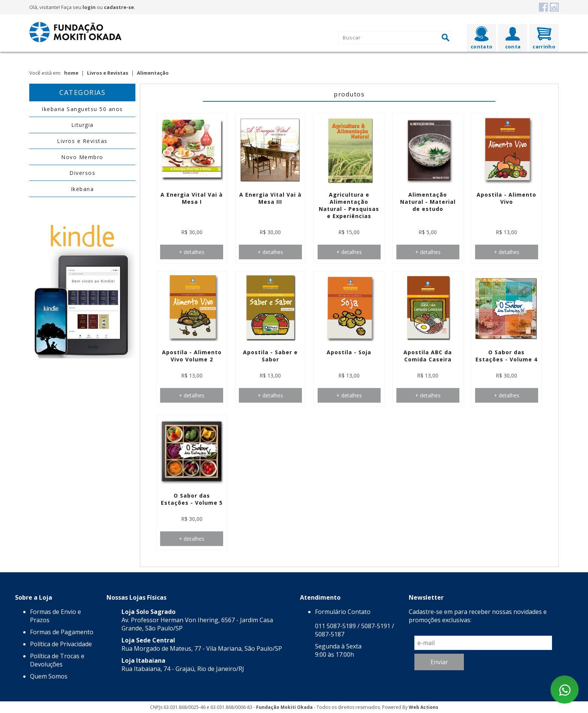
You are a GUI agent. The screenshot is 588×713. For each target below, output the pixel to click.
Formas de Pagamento (62, 632)
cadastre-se (119, 7)
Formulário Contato (343, 612)
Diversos (82, 173)
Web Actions (424, 707)
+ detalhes (192, 252)
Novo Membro (82, 157)
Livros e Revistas (108, 73)
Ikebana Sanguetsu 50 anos (82, 109)
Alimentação (153, 73)
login (89, 7)
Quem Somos (49, 676)
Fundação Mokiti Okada (284, 707)
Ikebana (82, 189)
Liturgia (82, 125)
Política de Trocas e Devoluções (57, 660)
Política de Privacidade (61, 644)
